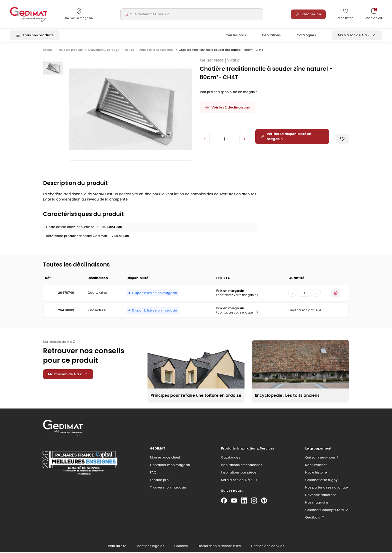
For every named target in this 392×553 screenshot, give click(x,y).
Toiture (130, 51)
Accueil (48, 51)
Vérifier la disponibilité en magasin (286, 137)
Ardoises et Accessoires (157, 51)
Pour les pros (235, 36)
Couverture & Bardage (104, 51)
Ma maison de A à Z (68, 375)
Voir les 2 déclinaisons (227, 108)
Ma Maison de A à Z (354, 36)
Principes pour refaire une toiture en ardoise (196, 396)
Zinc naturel (97, 311)
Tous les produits (71, 51)
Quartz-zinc (97, 294)
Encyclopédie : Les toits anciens (287, 396)
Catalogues (306, 36)
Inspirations (271, 36)
